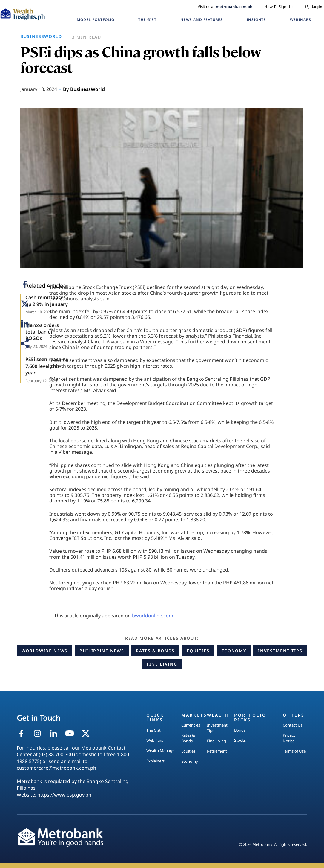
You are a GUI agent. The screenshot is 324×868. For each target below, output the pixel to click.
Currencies (191, 725)
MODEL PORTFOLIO (96, 20)
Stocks (240, 740)
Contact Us (293, 725)
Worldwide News (45, 651)
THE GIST (147, 20)
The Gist (153, 730)
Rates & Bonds (155, 651)
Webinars (155, 740)
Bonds (240, 730)
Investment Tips (280, 651)
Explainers (155, 761)
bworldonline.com (153, 616)
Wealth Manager (161, 750)
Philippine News (102, 651)
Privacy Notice (289, 738)
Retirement (217, 751)
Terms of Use (294, 751)
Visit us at (225, 7)
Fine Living (162, 664)
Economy (234, 651)
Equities (198, 651)
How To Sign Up (278, 7)
